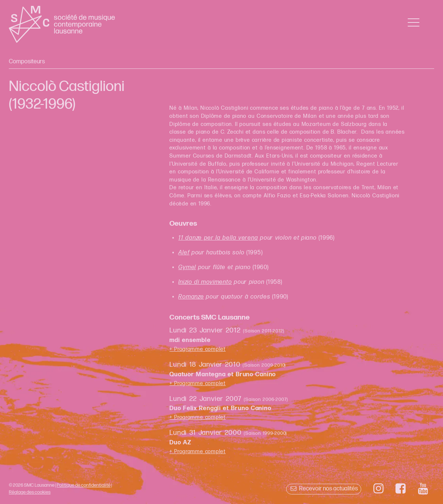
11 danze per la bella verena (218, 238)
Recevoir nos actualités (324, 489)
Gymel (187, 267)
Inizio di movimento (205, 282)
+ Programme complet (198, 349)
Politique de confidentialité (84, 485)
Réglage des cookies (30, 492)
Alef (184, 253)
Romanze (191, 297)
